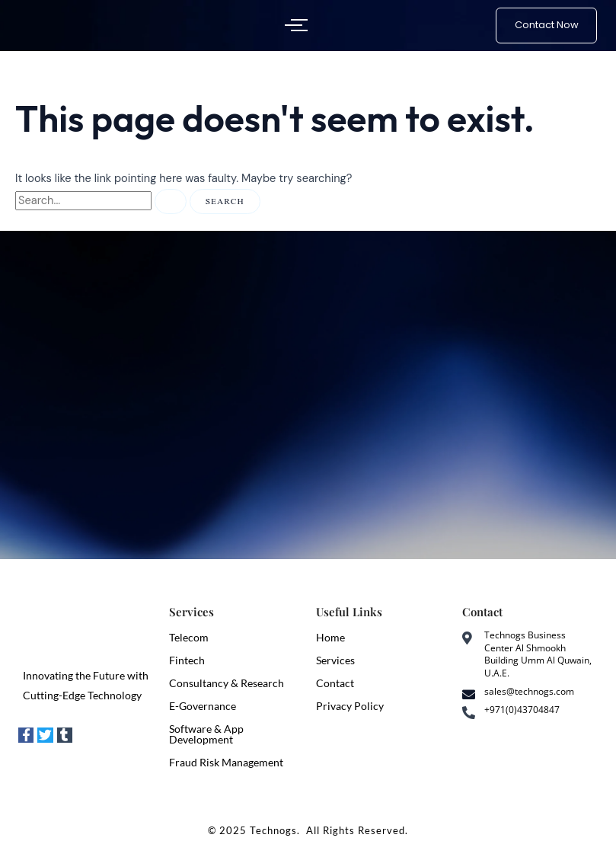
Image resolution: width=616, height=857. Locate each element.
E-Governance (203, 706)
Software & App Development (206, 734)
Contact (335, 683)
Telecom (189, 637)
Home (330, 637)
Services (335, 660)
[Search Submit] (171, 201)
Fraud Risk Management (226, 762)
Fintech (187, 660)
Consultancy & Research (227, 683)
